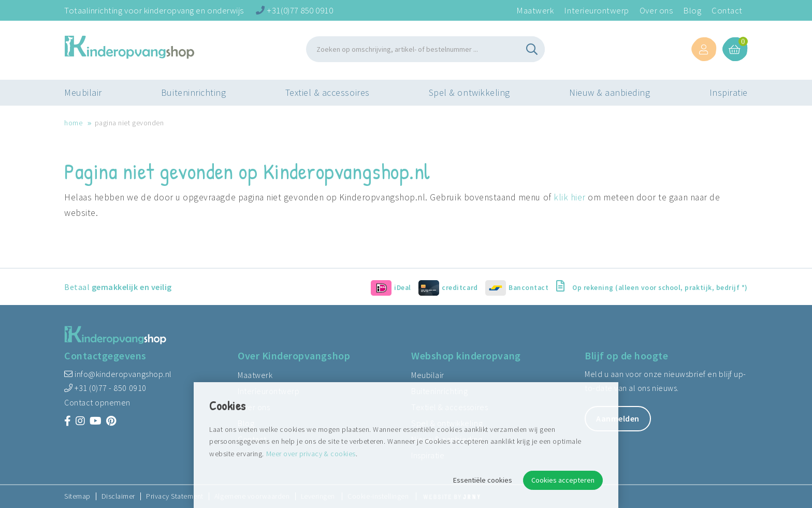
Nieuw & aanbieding (610, 96)
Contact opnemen (97, 402)
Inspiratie (729, 96)
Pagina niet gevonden (129, 123)
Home (73, 123)
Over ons (656, 10)
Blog (692, 10)
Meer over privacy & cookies (311, 454)
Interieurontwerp (596, 10)
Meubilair (83, 96)
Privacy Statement (175, 496)
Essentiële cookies (483, 480)
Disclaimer (118, 496)
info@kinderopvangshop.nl (118, 374)
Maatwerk (535, 10)
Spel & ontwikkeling (469, 96)
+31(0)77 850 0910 (294, 10)
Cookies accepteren (563, 480)
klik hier (570, 197)
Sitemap (77, 496)
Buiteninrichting (193, 96)
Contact (727, 10)
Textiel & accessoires (328, 96)
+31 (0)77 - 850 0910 (105, 388)
